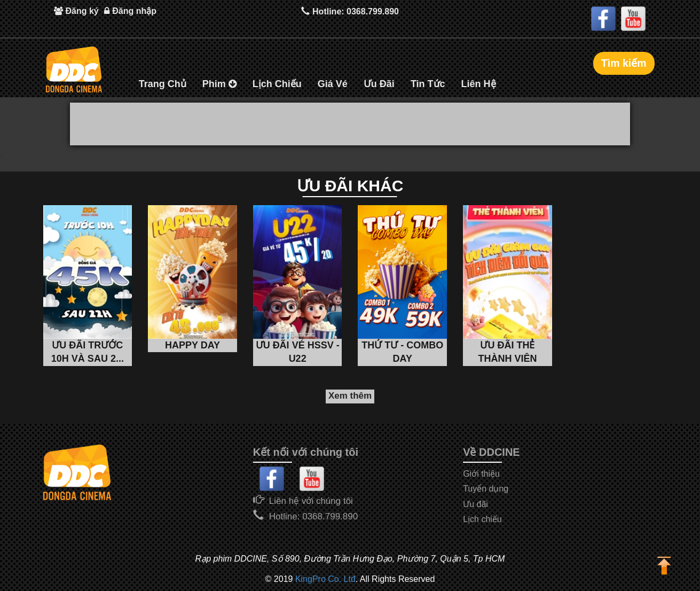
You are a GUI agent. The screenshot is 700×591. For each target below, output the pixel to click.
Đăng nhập (130, 11)
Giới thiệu (481, 474)
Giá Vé (333, 84)
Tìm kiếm (623, 63)
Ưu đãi (475, 504)
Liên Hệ (479, 84)
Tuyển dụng (486, 489)
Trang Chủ (163, 84)
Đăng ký (76, 11)
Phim (219, 84)
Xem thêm (350, 396)
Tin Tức (428, 84)
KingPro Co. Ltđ (325, 579)
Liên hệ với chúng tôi (311, 501)
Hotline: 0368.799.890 (350, 11)
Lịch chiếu (482, 519)
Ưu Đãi (379, 84)
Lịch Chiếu (277, 84)
